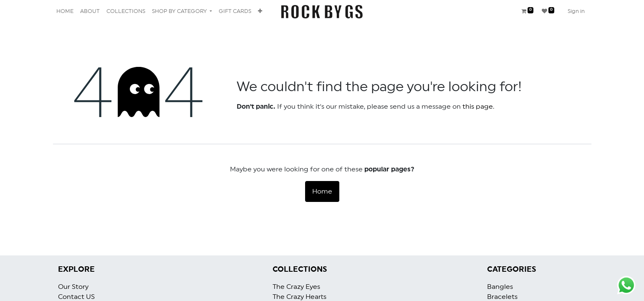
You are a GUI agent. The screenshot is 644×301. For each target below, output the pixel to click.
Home (322, 191)
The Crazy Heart (298, 297)
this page (478, 107)
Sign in (576, 11)
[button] (260, 12)
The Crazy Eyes (296, 287)
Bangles (500, 287)
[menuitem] (65, 12)
